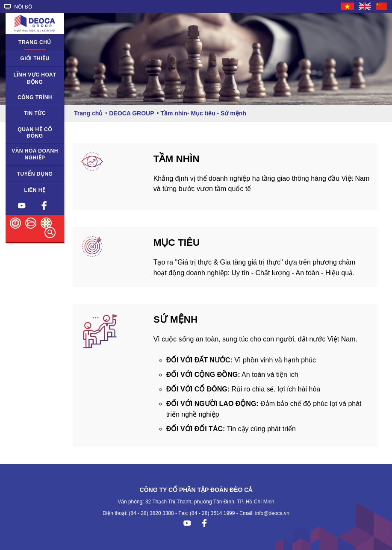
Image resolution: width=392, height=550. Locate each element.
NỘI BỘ (18, 7)
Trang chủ (35, 42)
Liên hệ (35, 190)
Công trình (35, 97)
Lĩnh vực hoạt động (35, 78)
